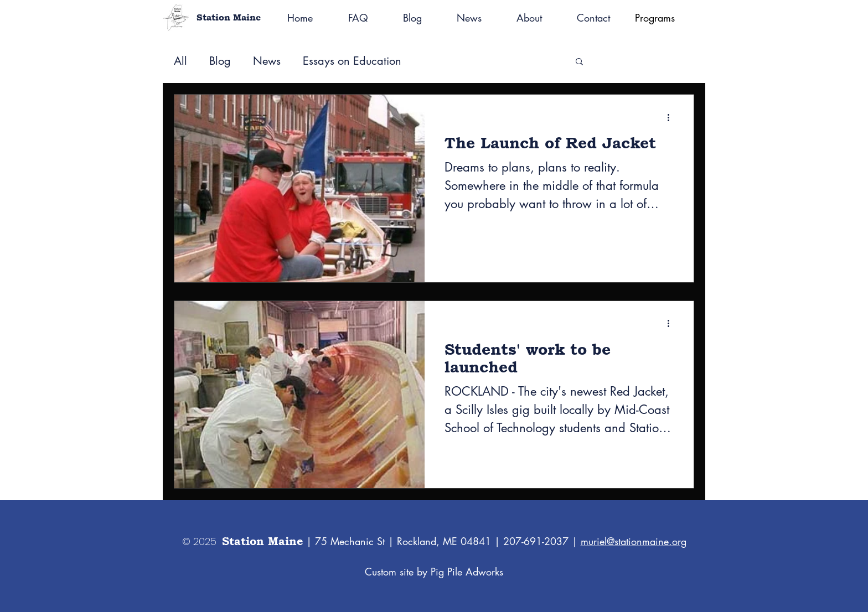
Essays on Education (352, 61)
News (267, 61)
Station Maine (229, 17)
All (180, 61)
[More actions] (672, 117)
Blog (220, 61)
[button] (579, 62)
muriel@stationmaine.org (634, 541)
